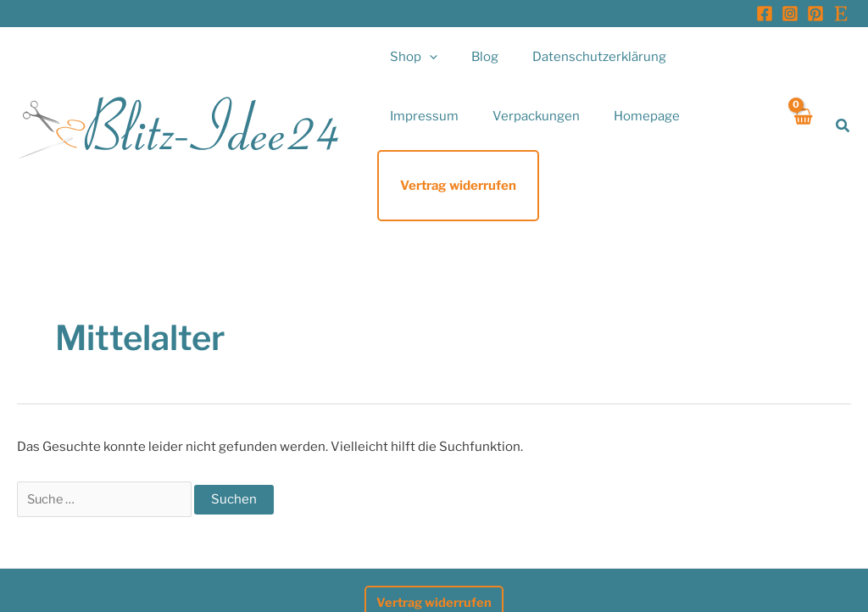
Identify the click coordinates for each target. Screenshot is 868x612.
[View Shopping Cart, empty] (802, 96)
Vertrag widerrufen (434, 544)
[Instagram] (790, 14)
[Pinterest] (815, 14)
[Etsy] (841, 14)
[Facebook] (765, 14)
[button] (425, 57)
